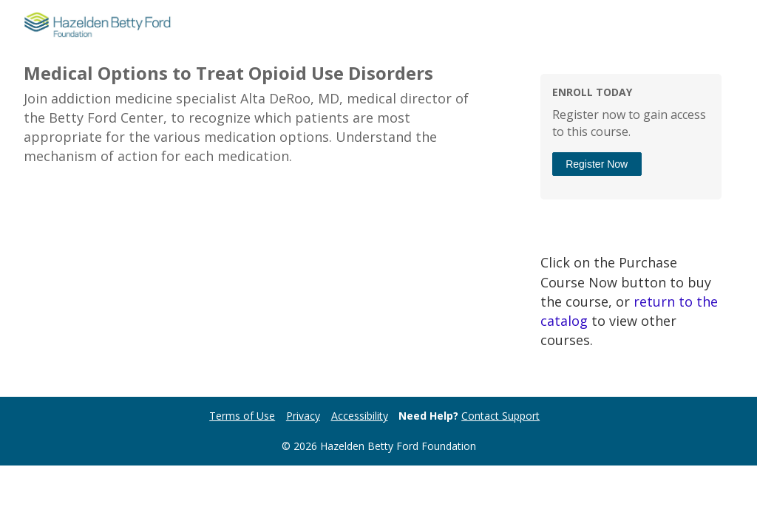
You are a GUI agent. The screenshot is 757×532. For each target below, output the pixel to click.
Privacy (303, 416)
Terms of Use (242, 416)
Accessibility (360, 416)
